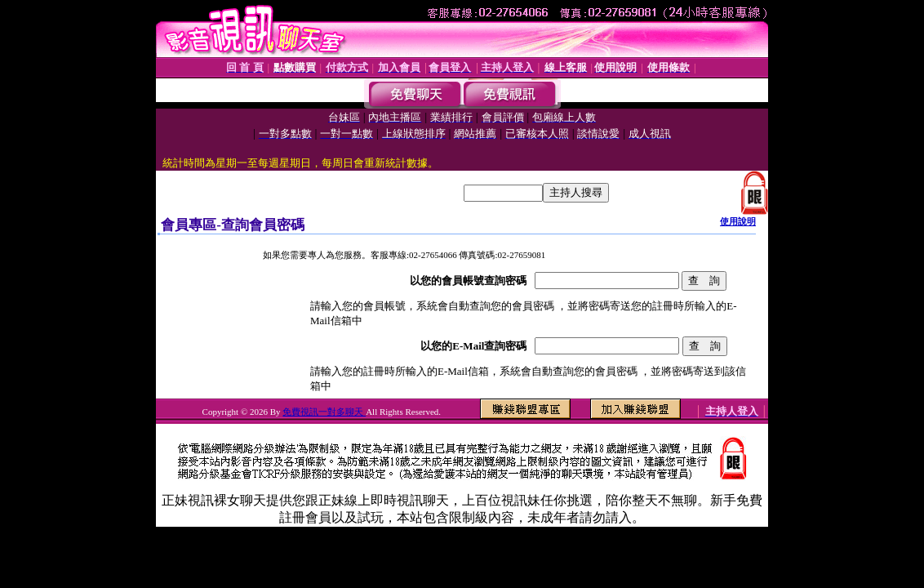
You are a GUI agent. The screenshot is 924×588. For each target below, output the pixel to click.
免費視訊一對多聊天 (324, 412)
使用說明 (738, 221)
